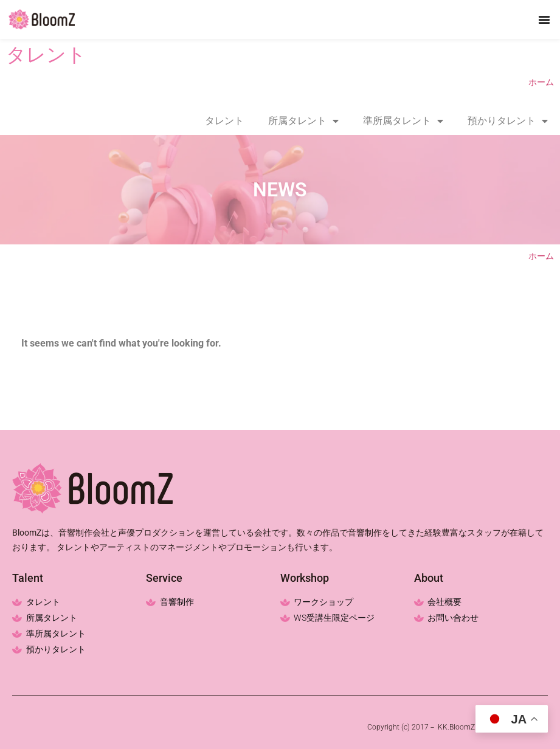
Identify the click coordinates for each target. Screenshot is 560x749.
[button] (544, 19)
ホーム (541, 82)
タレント (224, 121)
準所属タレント (403, 121)
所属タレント (303, 121)
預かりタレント (508, 121)
